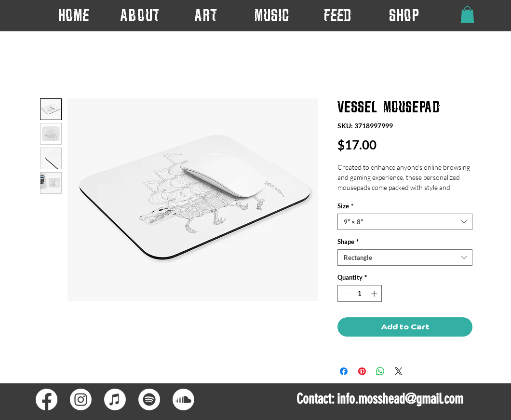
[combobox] (405, 222)
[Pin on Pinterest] (362, 371)
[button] (206, 15)
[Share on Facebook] (344, 371)
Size (345, 206)
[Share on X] (399, 371)
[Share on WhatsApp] (380, 371)
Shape (348, 242)
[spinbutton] (360, 294)
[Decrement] (345, 294)
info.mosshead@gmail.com (400, 399)
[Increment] (375, 294)
